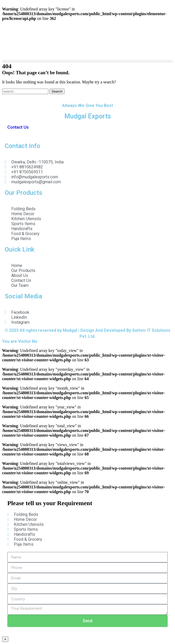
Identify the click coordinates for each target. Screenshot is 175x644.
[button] (87, 61)
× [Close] (5, 639)
